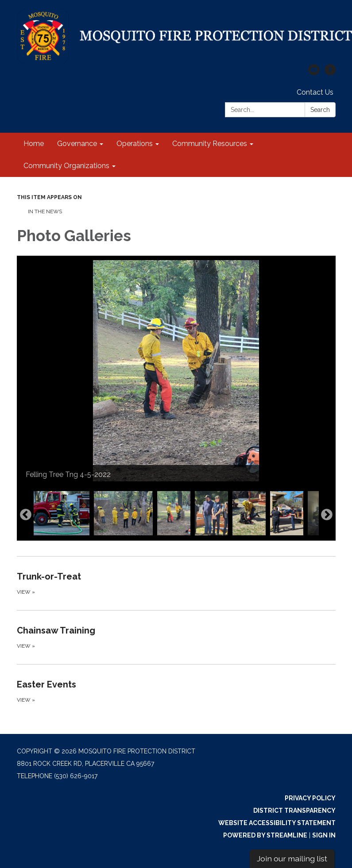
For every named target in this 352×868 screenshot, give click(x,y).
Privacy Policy (310, 798)
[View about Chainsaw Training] (176, 637)
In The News (45, 211)
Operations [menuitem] (135, 144)
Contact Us (315, 92)
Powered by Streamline (265, 835)
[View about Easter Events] (176, 691)
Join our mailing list (292, 858)
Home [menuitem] (34, 144)
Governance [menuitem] (77, 144)
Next (327, 515)
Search (320, 110)
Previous (26, 515)
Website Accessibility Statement (277, 823)
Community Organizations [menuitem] (66, 166)
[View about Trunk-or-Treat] (176, 583)
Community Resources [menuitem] (210, 144)
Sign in (324, 835)
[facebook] (330, 73)
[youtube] (314, 73)
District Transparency (294, 810)
